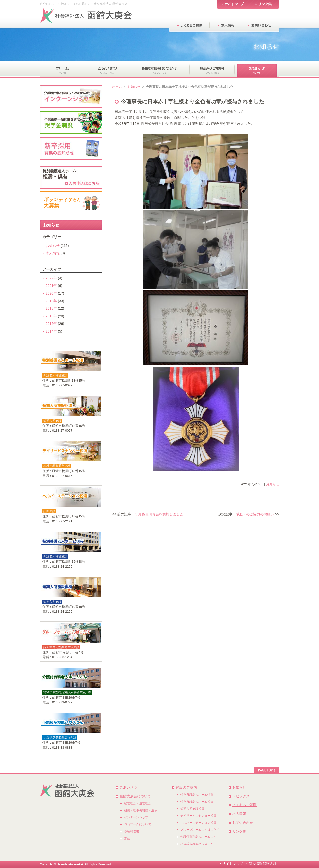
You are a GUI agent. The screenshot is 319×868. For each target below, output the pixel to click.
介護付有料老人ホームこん (198, 837)
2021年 (51, 286)
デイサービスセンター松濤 (198, 816)
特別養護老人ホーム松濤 (197, 802)
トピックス (241, 796)
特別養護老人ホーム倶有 (197, 795)
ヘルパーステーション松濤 (198, 823)
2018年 (51, 308)
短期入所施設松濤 (192, 809)
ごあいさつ (128, 787)
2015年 (51, 324)
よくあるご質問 (244, 805)
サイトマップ (233, 864)
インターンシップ (136, 817)
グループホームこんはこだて (200, 830)
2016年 (51, 316)
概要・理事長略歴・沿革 (141, 810)
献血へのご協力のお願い (255, 514)
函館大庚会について (135, 796)
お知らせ (134, 87)
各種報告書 (132, 831)
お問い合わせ (243, 823)
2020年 (51, 293)
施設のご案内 (186, 787)
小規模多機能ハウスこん (197, 844)
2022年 (51, 278)
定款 (127, 839)
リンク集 (239, 831)
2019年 (51, 301)
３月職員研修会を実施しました (159, 514)
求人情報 (53, 253)
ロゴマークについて (138, 824)
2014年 (51, 331)
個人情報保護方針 (263, 864)
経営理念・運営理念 (138, 803)
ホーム (117, 87)
